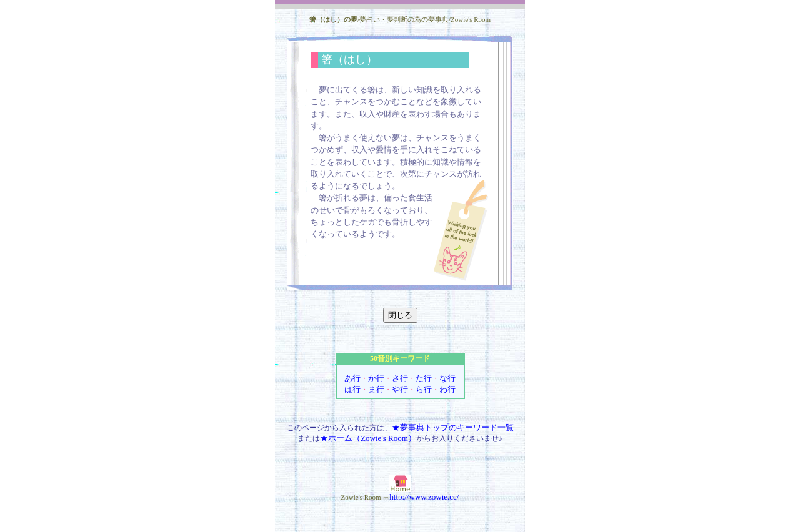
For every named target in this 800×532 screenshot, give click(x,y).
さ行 (400, 378)
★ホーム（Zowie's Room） (368, 438)
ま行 (376, 389)
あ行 (352, 378)
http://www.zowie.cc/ (424, 497)
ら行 (424, 389)
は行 (352, 389)
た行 (424, 378)
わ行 (447, 389)
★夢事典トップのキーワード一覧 (453, 427)
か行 (376, 378)
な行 (447, 378)
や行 (400, 389)
